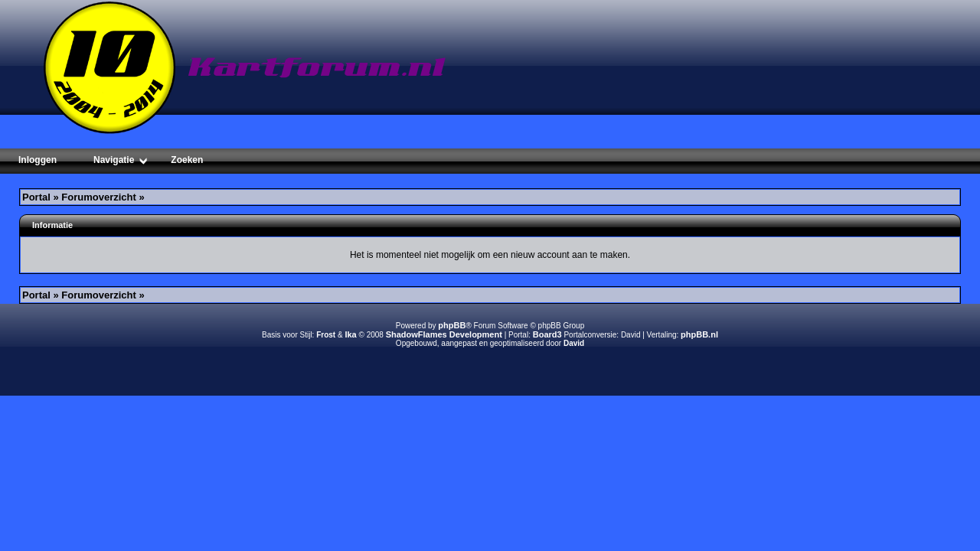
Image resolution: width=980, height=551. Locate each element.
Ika (350, 334)
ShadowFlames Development (444, 334)
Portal (36, 197)
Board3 (547, 334)
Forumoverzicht (99, 197)
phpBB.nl (699, 334)
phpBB (452, 325)
